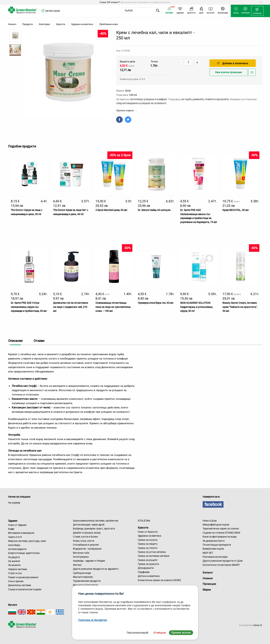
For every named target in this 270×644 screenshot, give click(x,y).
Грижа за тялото (148, 548)
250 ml (133, 95)
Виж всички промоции (228, 72)
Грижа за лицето (148, 544)
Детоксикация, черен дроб (89, 525)
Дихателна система (20, 585)
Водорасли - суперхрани (87, 549)
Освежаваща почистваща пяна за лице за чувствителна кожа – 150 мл (113, 307)
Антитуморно (81, 557)
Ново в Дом (210, 521)
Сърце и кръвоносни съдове (25, 589)
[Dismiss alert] (261, 2)
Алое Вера (14, 545)
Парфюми (144, 572)
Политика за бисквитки (93, 620)
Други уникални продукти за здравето (96, 569)
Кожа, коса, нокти (84, 541)
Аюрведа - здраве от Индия (89, 561)
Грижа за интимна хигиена (154, 556)
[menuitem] (257, 11)
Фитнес (77, 565)
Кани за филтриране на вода (220, 537)
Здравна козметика (149, 536)
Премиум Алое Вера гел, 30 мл (156, 303)
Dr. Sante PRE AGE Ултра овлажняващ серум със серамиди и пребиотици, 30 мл (29, 307)
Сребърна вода (82, 573)
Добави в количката (233, 63)
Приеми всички (181, 633)
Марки (207, 590)
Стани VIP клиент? (110, 2)
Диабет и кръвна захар (87, 533)
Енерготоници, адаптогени (24, 553)
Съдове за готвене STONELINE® (221, 533)
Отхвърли (160, 633)
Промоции (209, 584)
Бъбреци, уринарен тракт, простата (94, 529)
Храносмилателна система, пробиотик (96, 521)
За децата (14, 557)
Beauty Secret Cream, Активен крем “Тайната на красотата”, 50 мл (240, 307)
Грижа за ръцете (148, 560)
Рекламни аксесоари (215, 557)
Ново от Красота (148, 532)
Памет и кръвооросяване (23, 577)
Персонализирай (137, 633)
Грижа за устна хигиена (152, 552)
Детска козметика (149, 576)
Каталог (208, 573)
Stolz (128, 91)
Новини (208, 578)
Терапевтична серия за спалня (221, 529)
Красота (143, 528)
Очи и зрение (16, 581)
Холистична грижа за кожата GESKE (159, 580)
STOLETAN (144, 521)
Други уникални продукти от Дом (223, 561)
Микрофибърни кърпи (216, 525)
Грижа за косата (148, 540)
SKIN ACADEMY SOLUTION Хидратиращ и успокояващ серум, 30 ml (196, 307)
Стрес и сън (15, 573)
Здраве (13, 521)
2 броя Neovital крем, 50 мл (111, 210)
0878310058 (53, 11)
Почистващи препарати (217, 545)
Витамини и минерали (21, 533)
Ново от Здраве (17, 525)
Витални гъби (81, 553)
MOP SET (208, 553)
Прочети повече (126, 111)
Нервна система (18, 569)
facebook (213, 504)
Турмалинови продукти (87, 581)
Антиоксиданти (17, 549)
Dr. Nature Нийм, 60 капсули (154, 210)
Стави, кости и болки (85, 537)
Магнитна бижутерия (85, 585)
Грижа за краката (148, 564)
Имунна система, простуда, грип (27, 541)
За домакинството (214, 541)
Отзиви (39, 341)
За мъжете (14, 565)
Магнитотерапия (83, 577)
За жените (14, 561)
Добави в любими (253, 73)
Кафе (11, 529)
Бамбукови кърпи (213, 549)
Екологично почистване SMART (221, 565)
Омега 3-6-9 (15, 537)
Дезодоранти (146, 568)
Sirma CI (258, 625)
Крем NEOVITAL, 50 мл (236, 210)
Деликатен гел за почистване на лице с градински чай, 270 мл (71, 307)
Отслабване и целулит (86, 545)
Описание (15, 341)
